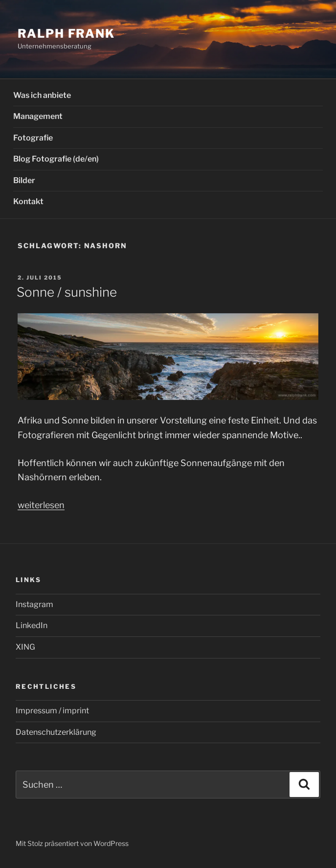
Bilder (24, 180)
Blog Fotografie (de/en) (56, 159)
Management (38, 116)
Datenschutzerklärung (56, 732)
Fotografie (33, 138)
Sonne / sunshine (67, 292)
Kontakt (28, 201)
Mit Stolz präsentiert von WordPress (72, 843)
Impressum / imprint (52, 711)
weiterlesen (41, 505)
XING (25, 647)
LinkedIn (32, 625)
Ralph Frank (66, 34)
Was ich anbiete (42, 95)
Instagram (34, 604)
